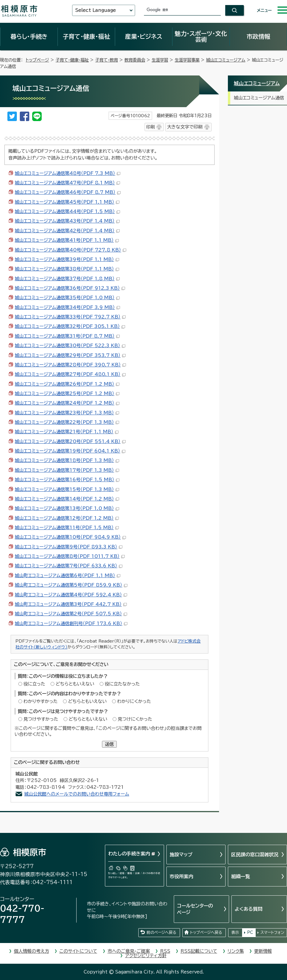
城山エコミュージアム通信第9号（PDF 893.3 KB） (69, 547)
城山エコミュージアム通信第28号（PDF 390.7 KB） (70, 365)
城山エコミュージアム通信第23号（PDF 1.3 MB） (67, 413)
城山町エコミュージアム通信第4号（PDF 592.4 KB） (71, 595)
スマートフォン (272, 932)
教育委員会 (135, 60)
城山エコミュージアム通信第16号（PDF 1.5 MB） (67, 480)
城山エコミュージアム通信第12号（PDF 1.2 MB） (67, 518)
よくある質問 (249, 909)
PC (250, 932)
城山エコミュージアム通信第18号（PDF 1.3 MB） (67, 460)
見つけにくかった (135, 719)
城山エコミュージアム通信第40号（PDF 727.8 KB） (70, 250)
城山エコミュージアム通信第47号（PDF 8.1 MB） (67, 183)
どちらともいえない (75, 684)
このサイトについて (78, 951)
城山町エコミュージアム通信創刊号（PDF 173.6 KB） (71, 623)
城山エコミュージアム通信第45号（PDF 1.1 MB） (67, 202)
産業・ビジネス (144, 36)
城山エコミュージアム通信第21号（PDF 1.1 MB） (67, 432)
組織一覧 (241, 876)
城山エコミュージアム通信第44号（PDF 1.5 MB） (67, 211)
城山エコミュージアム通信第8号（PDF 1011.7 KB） (70, 556)
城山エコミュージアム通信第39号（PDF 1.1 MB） (67, 259)
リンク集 (236, 951)
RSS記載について (199, 951)
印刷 (150, 127)
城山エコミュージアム (226, 60)
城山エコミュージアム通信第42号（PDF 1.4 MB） (67, 231)
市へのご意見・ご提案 (129, 951)
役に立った (34, 684)
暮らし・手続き (29, 36)
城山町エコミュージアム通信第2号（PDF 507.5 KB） (71, 614)
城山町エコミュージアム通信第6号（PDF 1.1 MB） (68, 576)
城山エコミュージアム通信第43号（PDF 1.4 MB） (67, 221)
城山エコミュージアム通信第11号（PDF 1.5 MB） (67, 528)
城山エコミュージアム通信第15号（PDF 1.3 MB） (67, 489)
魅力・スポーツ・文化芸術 (201, 36)
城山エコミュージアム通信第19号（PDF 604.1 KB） (70, 451)
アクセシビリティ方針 (146, 956)
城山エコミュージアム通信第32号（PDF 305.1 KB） (70, 326)
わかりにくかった (134, 701)
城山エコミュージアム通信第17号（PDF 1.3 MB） (67, 470)
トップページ (37, 60)
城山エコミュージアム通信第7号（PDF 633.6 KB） (69, 566)
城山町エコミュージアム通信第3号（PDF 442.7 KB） (71, 604)
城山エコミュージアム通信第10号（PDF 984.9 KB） (70, 537)
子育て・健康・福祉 (86, 36)
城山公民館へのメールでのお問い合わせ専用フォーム (77, 794)
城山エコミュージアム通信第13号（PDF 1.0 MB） (67, 508)
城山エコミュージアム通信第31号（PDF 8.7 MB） (67, 336)
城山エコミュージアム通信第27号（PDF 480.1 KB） (70, 374)
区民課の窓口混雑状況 (255, 855)
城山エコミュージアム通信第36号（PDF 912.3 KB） (70, 288)
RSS (165, 951)
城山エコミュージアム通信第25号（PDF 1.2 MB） (67, 394)
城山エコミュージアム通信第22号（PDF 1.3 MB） (67, 422)
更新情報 (263, 951)
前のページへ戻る (161, 932)
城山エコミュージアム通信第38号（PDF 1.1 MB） (67, 269)
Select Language (95, 10)
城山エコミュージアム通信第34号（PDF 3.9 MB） (67, 307)
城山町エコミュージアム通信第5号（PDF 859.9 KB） (71, 585)
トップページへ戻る (206, 932)
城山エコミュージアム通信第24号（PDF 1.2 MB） (67, 403)
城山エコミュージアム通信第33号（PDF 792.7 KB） (70, 317)
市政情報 (258, 36)
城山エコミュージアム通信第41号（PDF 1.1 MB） (67, 240)
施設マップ (181, 855)
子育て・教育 (107, 60)
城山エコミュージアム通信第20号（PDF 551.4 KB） (70, 441)
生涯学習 (160, 60)
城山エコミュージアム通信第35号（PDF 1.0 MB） (67, 298)
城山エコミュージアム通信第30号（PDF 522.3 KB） (70, 346)
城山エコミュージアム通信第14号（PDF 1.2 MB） (67, 499)
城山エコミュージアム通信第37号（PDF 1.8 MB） (67, 279)
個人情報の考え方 (31, 951)
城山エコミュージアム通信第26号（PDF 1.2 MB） (67, 384)
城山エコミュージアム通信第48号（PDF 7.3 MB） (68, 173)
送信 (109, 744)
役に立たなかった (122, 684)
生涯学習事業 (187, 60)
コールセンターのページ (195, 909)
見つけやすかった (41, 719)
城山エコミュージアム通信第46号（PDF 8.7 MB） (68, 192)
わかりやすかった (40, 701)
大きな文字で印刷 (185, 127)
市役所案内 (181, 876)
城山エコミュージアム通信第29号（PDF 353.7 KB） (70, 355)
